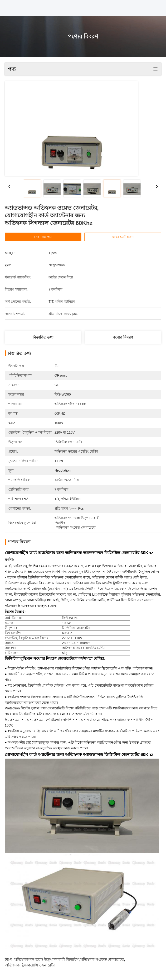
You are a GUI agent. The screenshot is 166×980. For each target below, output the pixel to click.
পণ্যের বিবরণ (123, 337)
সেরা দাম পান (49, 237)
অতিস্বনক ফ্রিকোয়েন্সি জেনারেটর (30, 965)
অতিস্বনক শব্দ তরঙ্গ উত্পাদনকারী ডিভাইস (46, 959)
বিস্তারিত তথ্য (43, 337)
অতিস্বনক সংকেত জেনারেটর (102, 959)
